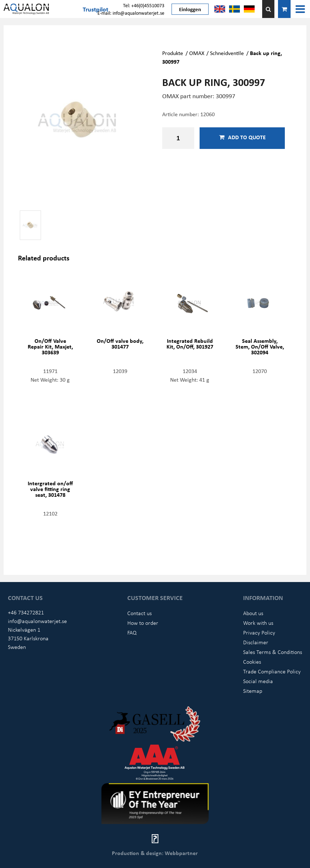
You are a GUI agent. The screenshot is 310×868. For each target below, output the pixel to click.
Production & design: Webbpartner (155, 853)
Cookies (252, 662)
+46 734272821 (26, 612)
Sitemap (253, 691)
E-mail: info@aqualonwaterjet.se (131, 13)
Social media (258, 681)
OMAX (197, 53)
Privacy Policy (259, 632)
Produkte (173, 53)
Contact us (140, 613)
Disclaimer (256, 642)
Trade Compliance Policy (272, 671)
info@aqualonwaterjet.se (37, 621)
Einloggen (190, 9)
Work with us (258, 623)
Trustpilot (95, 9)
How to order (143, 623)
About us (253, 613)
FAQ (132, 632)
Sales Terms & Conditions (273, 652)
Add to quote (242, 137)
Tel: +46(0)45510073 (144, 5)
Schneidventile (227, 53)
